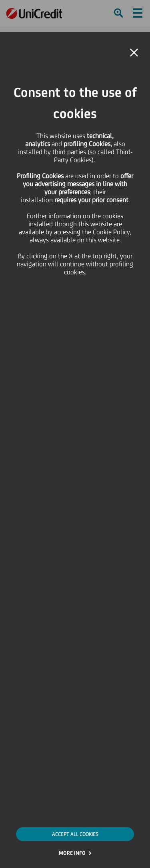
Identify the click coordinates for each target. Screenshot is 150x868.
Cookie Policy (111, 232)
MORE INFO (72, 853)
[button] (134, 53)
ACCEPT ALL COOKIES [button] (75, 834)
